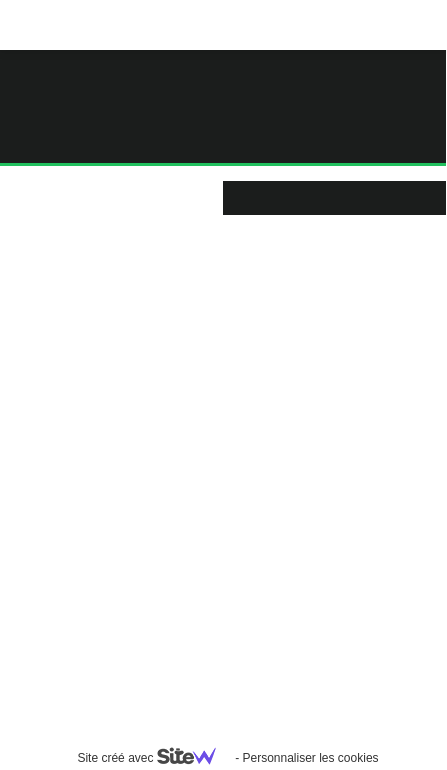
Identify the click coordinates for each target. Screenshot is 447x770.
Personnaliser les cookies (310, 758)
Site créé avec (154, 758)
